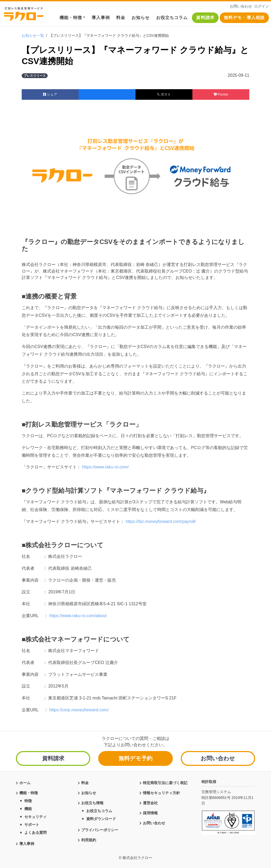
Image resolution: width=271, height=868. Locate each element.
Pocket (221, 94)
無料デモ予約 (135, 758)
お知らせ (141, 18)
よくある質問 (35, 831)
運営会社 (150, 802)
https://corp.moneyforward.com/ (79, 710)
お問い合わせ (241, 6)
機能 (28, 808)
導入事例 (101, 18)
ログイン (261, 6)
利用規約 (89, 839)
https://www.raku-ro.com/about (78, 616)
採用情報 (150, 812)
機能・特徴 (71, 18)
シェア (50, 94)
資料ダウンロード (101, 818)
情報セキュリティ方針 (161, 792)
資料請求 (205, 18)
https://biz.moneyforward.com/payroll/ (160, 521)
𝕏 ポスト (164, 94)
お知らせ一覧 (33, 35)
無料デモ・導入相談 (244, 18)
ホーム (25, 782)
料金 (121, 18)
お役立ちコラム (172, 18)
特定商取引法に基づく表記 (165, 782)
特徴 (28, 800)
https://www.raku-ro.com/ (105, 467)
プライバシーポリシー (100, 829)
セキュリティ (35, 816)
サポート (32, 824)
